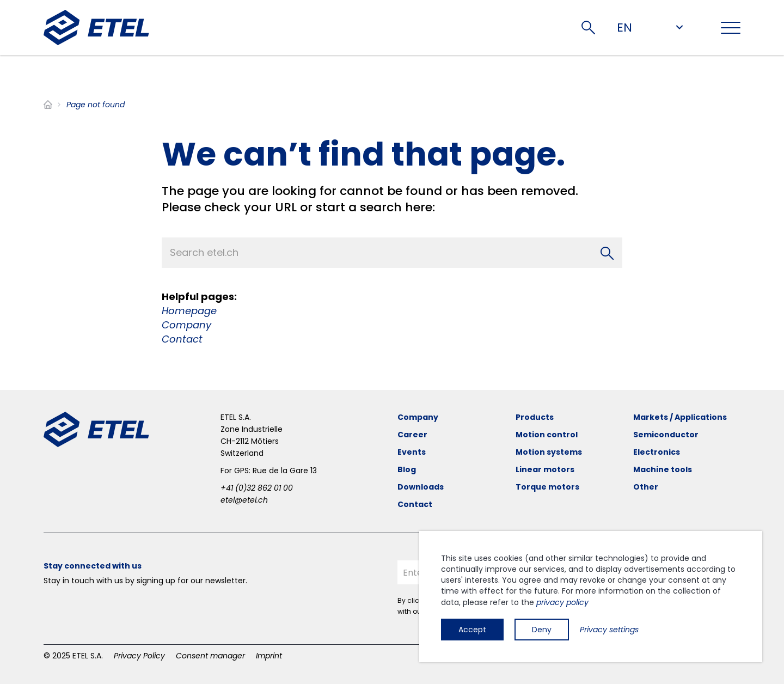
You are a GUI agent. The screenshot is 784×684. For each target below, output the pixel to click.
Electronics (657, 452)
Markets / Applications (680, 417)
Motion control (547, 435)
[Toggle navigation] (731, 28)
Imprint (269, 656)
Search (588, 28)
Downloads (421, 487)
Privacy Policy (139, 656)
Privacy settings (609, 630)
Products (535, 417)
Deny (542, 630)
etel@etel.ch (244, 500)
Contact (182, 339)
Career (412, 435)
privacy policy (562, 602)
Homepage (189, 311)
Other (646, 487)
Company (186, 325)
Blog (407, 469)
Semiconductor (666, 435)
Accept (472, 630)
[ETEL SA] (96, 28)
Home (48, 105)
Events (412, 452)
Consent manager (210, 656)
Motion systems (549, 452)
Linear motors (545, 469)
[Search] (607, 253)
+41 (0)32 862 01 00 (257, 488)
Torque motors (547, 487)
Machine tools (663, 469)
